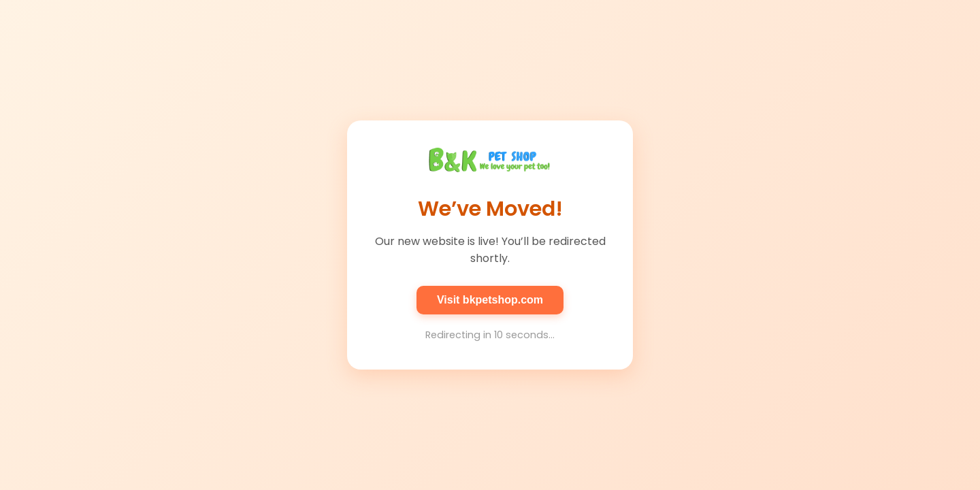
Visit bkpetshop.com (490, 300)
